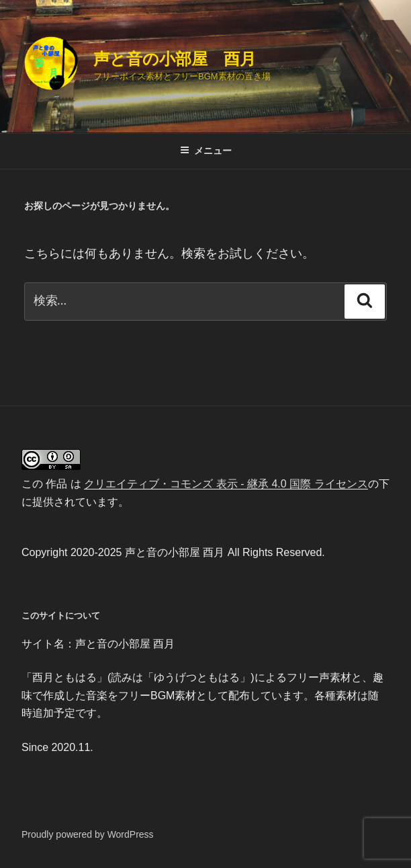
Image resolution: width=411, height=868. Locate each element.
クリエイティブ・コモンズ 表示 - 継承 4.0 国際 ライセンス (226, 484)
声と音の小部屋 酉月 (175, 59)
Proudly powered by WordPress (88, 834)
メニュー (206, 151)
